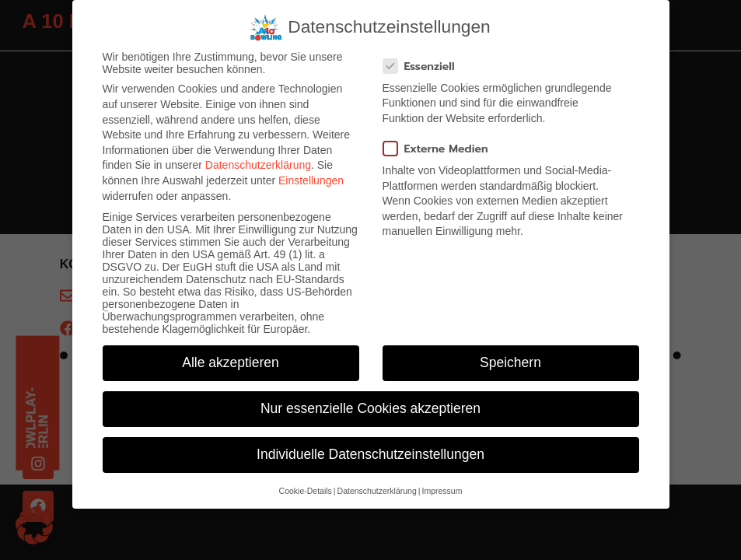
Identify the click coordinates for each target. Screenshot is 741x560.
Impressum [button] (442, 491)
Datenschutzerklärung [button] (377, 491)
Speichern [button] (510, 362)
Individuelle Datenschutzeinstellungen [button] (370, 454)
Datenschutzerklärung (258, 165)
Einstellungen (311, 180)
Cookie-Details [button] (306, 491)
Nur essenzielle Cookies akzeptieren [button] (370, 408)
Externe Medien (440, 149)
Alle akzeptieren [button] (231, 362)
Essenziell (424, 66)
